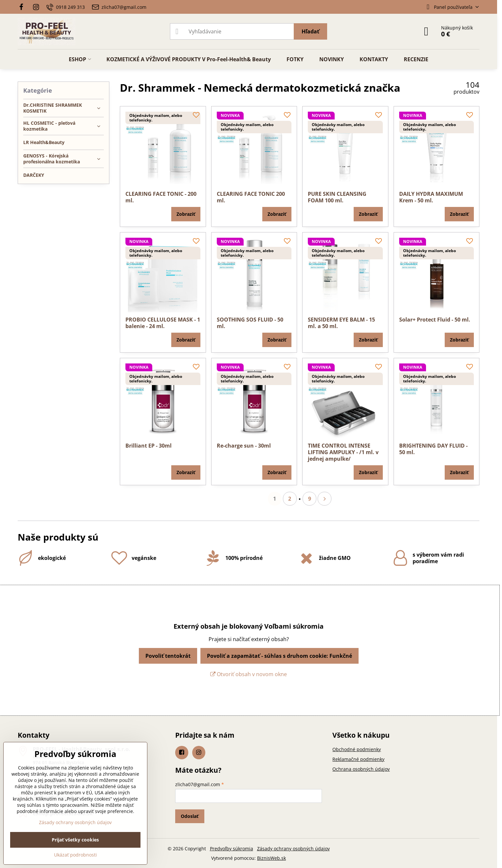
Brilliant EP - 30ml (149, 446)
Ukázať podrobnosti (75, 855)
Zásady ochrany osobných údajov (293, 849)
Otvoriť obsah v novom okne (249, 674)
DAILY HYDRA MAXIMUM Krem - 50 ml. (431, 197)
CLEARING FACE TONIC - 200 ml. (161, 197)
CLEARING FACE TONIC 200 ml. (251, 197)
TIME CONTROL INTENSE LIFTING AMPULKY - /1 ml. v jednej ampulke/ (343, 452)
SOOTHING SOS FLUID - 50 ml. (250, 323)
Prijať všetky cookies (75, 840)
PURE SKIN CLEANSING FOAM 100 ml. (337, 197)
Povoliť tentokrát (168, 656)
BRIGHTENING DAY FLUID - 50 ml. (433, 449)
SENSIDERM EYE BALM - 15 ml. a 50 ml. (341, 323)
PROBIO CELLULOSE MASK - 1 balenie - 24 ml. (163, 323)
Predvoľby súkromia (232, 849)
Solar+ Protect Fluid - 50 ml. (435, 320)
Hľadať (310, 31)
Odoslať (190, 816)
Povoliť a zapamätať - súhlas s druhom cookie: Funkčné (279, 656)
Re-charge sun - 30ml (244, 446)
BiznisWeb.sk (271, 858)
